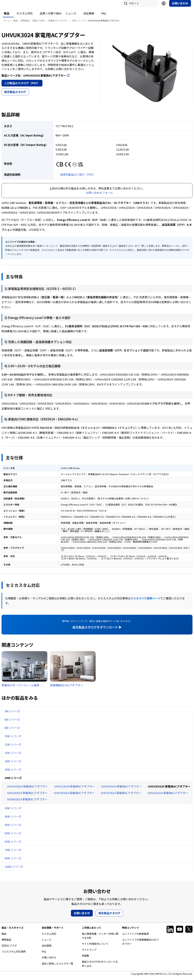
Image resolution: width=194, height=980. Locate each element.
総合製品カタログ (15, 95)
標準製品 (6, 943)
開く (68, 78)
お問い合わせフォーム (99, 196)
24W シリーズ (13, 781)
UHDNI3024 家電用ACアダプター (27, 802)
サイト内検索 (125, 6)
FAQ (104, 16)
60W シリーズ (13, 836)
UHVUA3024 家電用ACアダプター (27, 796)
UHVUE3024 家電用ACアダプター (121, 789)
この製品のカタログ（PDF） (22, 86)
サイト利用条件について (95, 947)
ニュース (71, 16)
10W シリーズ (13, 739)
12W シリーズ (13, 747)
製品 (7, 16)
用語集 (85, 959)
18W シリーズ (13, 764)
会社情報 (89, 16)
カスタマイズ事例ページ (145, 601)
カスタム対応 (25, 16)
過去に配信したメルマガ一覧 (57, 966)
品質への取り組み (51, 16)
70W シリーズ (13, 853)
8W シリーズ (12, 731)
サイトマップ (89, 953)
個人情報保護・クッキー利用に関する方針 (100, 939)
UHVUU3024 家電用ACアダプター (28, 789)
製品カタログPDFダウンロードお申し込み (100, 967)
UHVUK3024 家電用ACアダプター (169, 789)
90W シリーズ (13, 861)
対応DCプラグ (9, 949)
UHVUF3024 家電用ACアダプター (121, 796)
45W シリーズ (13, 828)
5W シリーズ (12, 714)
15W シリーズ (13, 756)
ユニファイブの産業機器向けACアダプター (140, 945)
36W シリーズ (13, 819)
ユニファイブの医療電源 (135, 937)
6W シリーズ (12, 722)
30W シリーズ (13, 811)
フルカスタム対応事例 (14, 954)
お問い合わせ (180, 6)
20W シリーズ (13, 772)
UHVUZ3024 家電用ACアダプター (74, 789)
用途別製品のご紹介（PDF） (78, 177)
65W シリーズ (13, 844)
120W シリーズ (14, 870)
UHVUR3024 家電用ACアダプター (74, 796)
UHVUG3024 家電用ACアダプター (168, 796)
